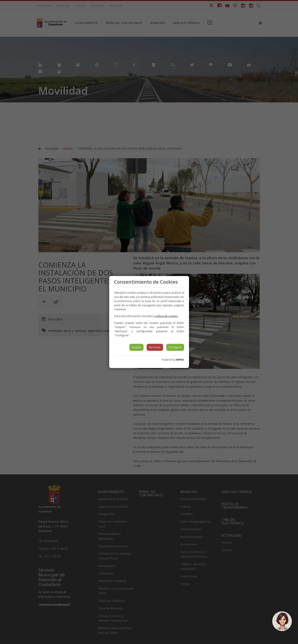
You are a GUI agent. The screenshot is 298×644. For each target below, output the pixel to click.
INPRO (180, 360)
